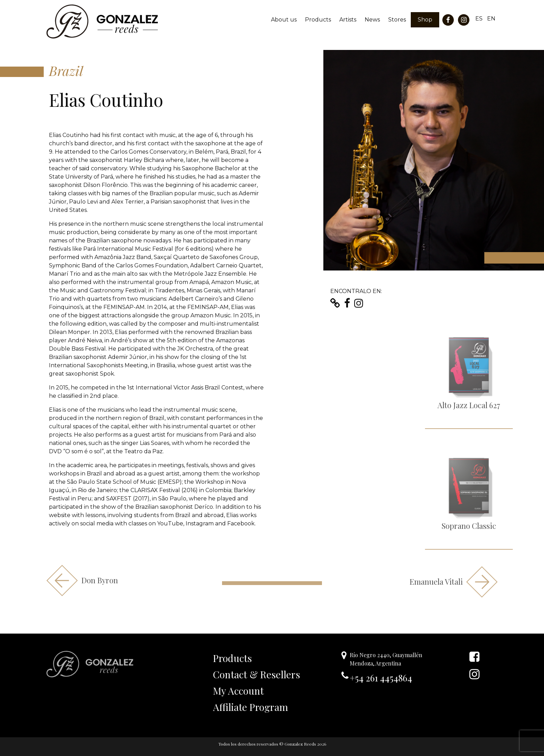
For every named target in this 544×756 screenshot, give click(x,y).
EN (491, 19)
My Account (238, 691)
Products (318, 20)
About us (284, 20)
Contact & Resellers (257, 674)
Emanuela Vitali (453, 582)
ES (479, 19)
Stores (397, 20)
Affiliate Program (250, 707)
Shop (425, 20)
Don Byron (82, 581)
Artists (348, 20)
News (372, 20)
